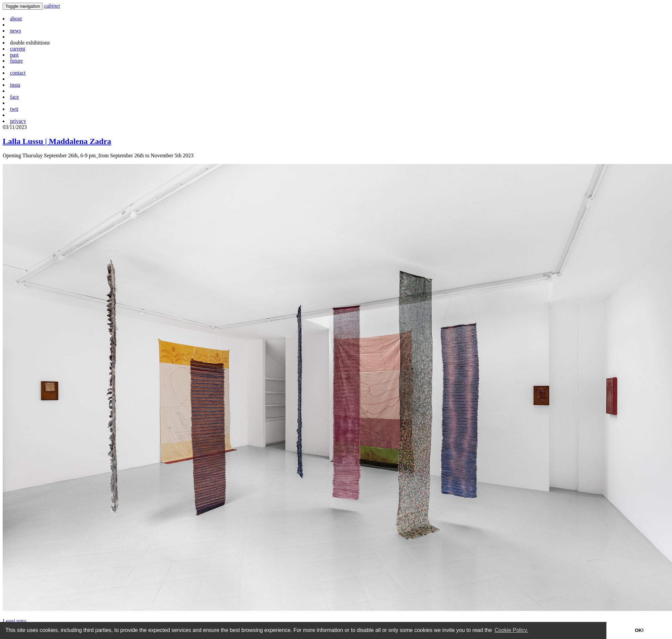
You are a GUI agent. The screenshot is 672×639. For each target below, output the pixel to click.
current (18, 49)
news (16, 31)
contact (18, 73)
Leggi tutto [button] (15, 621)
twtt (14, 109)
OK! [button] (639, 630)
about (16, 19)
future (16, 61)
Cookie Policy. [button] (511, 630)
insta (15, 85)
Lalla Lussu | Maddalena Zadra (57, 141)
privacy (18, 121)
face (15, 97)
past (14, 55)
